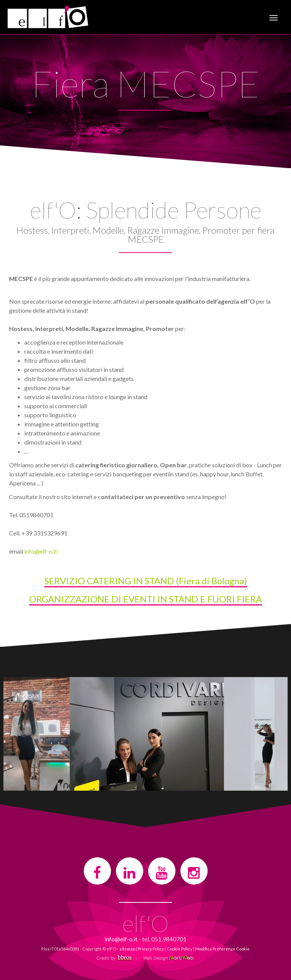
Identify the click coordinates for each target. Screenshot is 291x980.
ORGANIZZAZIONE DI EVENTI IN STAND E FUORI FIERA (145, 599)
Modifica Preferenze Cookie (222, 949)
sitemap (127, 949)
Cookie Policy (180, 949)
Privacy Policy (151, 949)
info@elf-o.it (41, 551)
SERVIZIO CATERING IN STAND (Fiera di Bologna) (146, 581)
